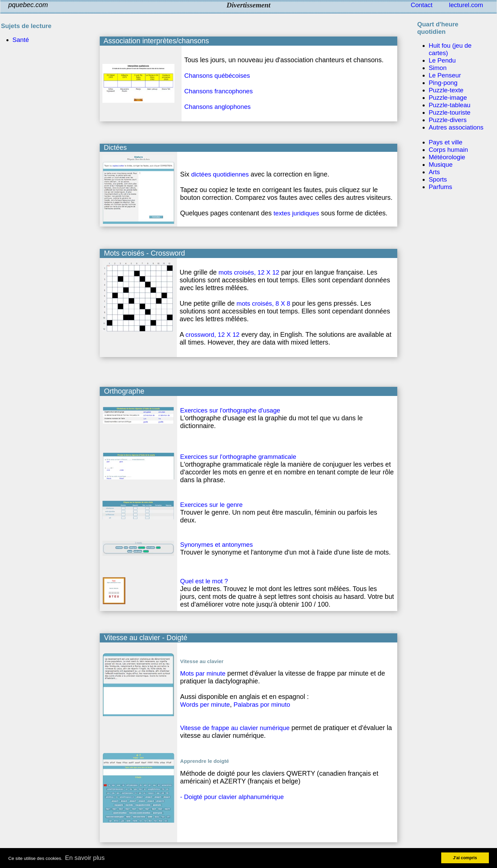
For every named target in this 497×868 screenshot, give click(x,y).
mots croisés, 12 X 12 (249, 272)
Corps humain (448, 150)
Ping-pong (443, 83)
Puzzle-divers (448, 120)
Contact (422, 5)
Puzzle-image (448, 98)
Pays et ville (446, 142)
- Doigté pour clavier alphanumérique (232, 797)
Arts (434, 172)
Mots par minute (203, 673)
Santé (21, 40)
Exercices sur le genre (211, 505)
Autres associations (456, 127)
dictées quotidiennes (220, 174)
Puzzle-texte (446, 90)
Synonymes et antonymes (217, 545)
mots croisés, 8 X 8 (264, 303)
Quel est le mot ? (204, 581)
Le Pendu (442, 60)
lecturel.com (466, 5)
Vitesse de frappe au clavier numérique (235, 728)
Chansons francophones (219, 91)
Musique (441, 165)
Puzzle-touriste (450, 112)
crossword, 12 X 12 (213, 335)
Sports (438, 179)
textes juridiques (296, 213)
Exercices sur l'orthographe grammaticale (238, 457)
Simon (438, 68)
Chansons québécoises (217, 76)
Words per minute (205, 705)
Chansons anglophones (217, 107)
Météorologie (447, 157)
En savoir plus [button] (85, 858)
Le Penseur (445, 75)
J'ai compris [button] (465, 858)
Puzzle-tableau (450, 105)
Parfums (441, 187)
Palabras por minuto (262, 705)
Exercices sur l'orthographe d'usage (230, 410)
